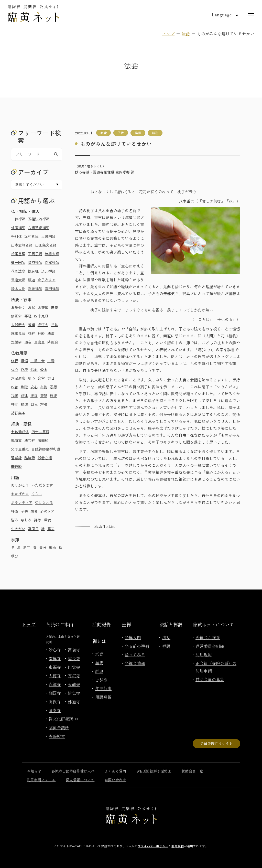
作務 (24, 369)
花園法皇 (18, 271)
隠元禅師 (35, 288)
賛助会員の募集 (210, 679)
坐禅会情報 (135, 663)
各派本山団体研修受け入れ (73, 771)
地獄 (24, 387)
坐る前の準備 (137, 646)
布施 (44, 387)
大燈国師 (48, 236)
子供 (24, 511)
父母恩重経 (20, 449)
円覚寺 (74, 667)
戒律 (24, 395)
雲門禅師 (52, 288)
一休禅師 (18, 219)
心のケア (47, 511)
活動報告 (102, 624)
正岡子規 (35, 254)
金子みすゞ (47, 280)
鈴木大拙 (18, 288)
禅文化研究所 (63, 719)
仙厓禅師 (18, 228)
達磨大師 (18, 280)
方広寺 (74, 676)
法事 (51, 333)
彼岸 (31, 325)
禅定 (15, 404)
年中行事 (103, 688)
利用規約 (204, 655)
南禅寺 (55, 658)
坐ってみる (135, 655)
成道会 (43, 325)
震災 (51, 529)
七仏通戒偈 (20, 432)
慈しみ (26, 520)
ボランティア (22, 502)
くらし (37, 494)
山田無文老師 (46, 245)
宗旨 (99, 654)
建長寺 (74, 658)
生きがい (18, 529)
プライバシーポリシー (153, 846)
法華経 (43, 440)
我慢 (15, 395)
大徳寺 (55, 676)
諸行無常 (18, 413)
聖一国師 (18, 262)
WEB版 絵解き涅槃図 (154, 771)
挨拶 (34, 395)
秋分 (15, 556)
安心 (34, 387)
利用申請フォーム (41, 780)
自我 (34, 404)
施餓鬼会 (18, 333)
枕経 (31, 333)
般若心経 (45, 458)
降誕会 (53, 342)
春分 (43, 547)
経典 (99, 671)
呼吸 (15, 511)
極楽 (53, 395)
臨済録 (30, 458)
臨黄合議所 (59, 727)
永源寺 (55, 684)
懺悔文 (16, 440)
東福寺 (55, 667)
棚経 (41, 333)
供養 (54, 307)
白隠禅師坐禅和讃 (46, 449)
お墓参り (18, 307)
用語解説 (103, 697)
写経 (28, 316)
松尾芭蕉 (18, 254)
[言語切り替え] (221, 15)
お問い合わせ (115, 780)
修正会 (16, 316)
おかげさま (20, 494)
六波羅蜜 (18, 378)
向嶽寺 (55, 702)
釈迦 (31, 280)
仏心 (15, 369)
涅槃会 (16, 342)
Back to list (104, 526)
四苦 (15, 387)
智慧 (44, 395)
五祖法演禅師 (39, 219)
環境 (47, 520)
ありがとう (20, 485)
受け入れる (44, 502)
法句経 (30, 440)
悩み (15, 520)
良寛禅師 (52, 262)
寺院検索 (57, 736)
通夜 (28, 342)
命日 (51, 378)
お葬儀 (43, 307)
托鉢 (54, 325)
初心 (31, 378)
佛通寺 (74, 702)
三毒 (51, 361)
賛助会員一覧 (192, 771)
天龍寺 (74, 684)
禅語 (166, 646)
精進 (24, 404)
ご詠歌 (101, 680)
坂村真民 (31, 236)
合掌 (41, 378)
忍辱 (53, 387)
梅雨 (52, 547)
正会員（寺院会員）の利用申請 (216, 667)
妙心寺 (55, 650)
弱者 (34, 511)
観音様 (33, 271)
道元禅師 (48, 271)
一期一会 (38, 361)
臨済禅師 (35, 262)
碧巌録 (16, 458)
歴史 (99, 662)
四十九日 (41, 316)
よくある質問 (115, 771)
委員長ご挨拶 (208, 637)
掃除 (38, 520)
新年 (27, 547)
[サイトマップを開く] (251, 15)
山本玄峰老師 (22, 245)
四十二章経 (40, 432)
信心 (34, 369)
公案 (44, 369)
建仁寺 (74, 693)
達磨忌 (39, 342)
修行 (15, 361)
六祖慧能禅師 (39, 228)
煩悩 (24, 361)
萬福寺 (74, 650)
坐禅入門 (133, 637)
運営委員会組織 (210, 646)
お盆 (31, 307)
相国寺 (55, 693)
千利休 (16, 236)
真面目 (33, 529)
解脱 (44, 404)
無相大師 (52, 254)
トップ (168, 34)
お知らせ (34, 771)
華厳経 (16, 466)
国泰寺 (55, 710)
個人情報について (80, 780)
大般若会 (18, 325)
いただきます (42, 485)
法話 (186, 34)
